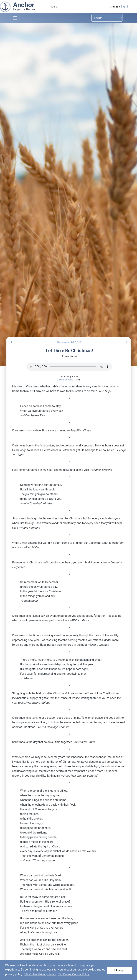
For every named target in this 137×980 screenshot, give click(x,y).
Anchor (24, 5)
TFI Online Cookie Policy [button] (74, 974)
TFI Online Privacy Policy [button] (40, 974)
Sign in (125, 7)
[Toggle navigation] (15, 18)
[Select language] (107, 18)
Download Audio (65, 380)
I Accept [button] (119, 970)
